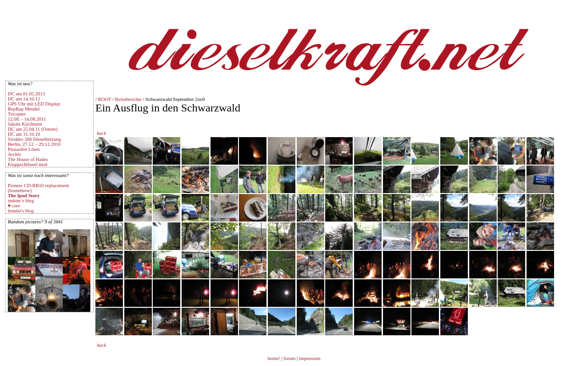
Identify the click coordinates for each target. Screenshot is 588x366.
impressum (310, 358)
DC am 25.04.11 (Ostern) (33, 129)
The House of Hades (28, 159)
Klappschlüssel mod (28, 164)
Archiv (15, 154)
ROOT (105, 99)
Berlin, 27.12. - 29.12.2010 (34, 144)
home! (275, 358)
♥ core (14, 206)
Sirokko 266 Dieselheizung (34, 139)
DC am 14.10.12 (24, 99)
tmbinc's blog (21, 201)
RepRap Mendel (24, 109)
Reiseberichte (128, 99)
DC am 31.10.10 (24, 134)
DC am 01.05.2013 (26, 94)
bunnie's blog (21, 211)
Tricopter (17, 114)
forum (289, 358)
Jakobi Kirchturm (25, 124)
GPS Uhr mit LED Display (34, 104)
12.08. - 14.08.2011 (27, 119)
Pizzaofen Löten (24, 149)
